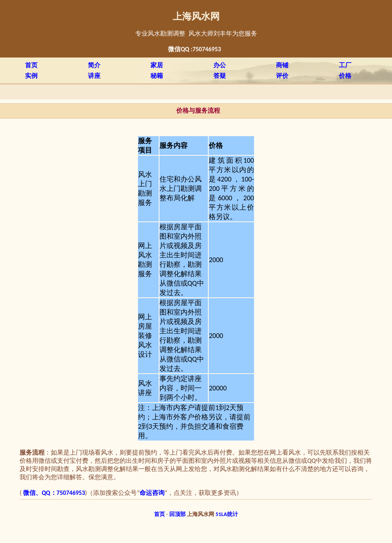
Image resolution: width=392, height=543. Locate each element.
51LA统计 (227, 514)
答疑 (220, 76)
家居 (157, 65)
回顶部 (177, 514)
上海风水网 (196, 16)
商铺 (282, 65)
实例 (31, 76)
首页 (31, 65)
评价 (282, 76)
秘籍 (157, 76)
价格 (345, 76)
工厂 (345, 65)
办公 (220, 65)
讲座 (94, 76)
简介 (94, 65)
